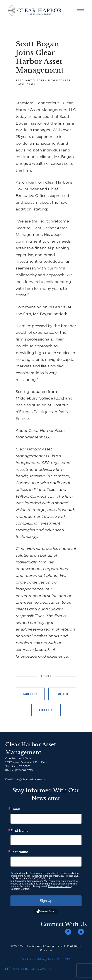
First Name (20, 831)
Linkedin (46, 710)
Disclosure (28, 959)
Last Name (19, 852)
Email (15, 809)
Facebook (30, 694)
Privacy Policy (46, 959)
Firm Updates (59, 81)
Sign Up (46, 901)
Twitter (62, 694)
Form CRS (64, 959)
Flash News (26, 84)
